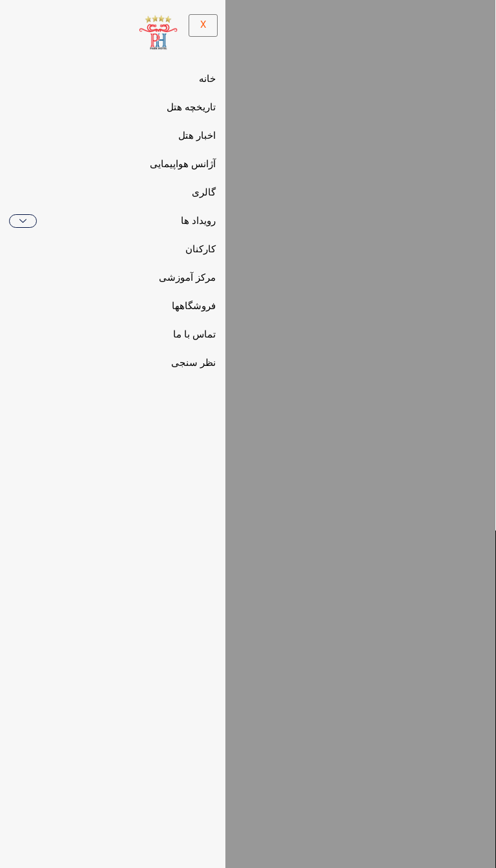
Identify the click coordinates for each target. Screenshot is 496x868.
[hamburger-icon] (224, 55)
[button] (376, 770)
